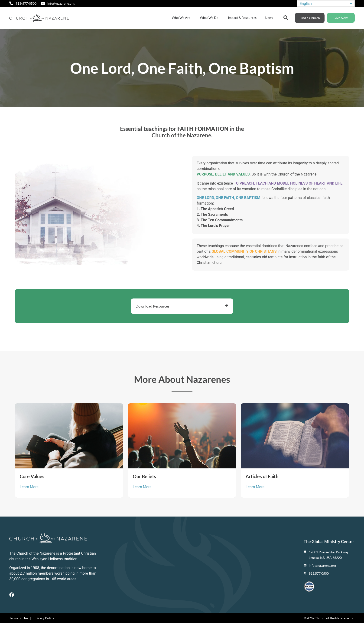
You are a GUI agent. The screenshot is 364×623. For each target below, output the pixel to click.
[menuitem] (326, 4)
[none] (326, 4)
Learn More (29, 487)
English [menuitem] (306, 3)
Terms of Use (19, 618)
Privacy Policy (44, 618)
